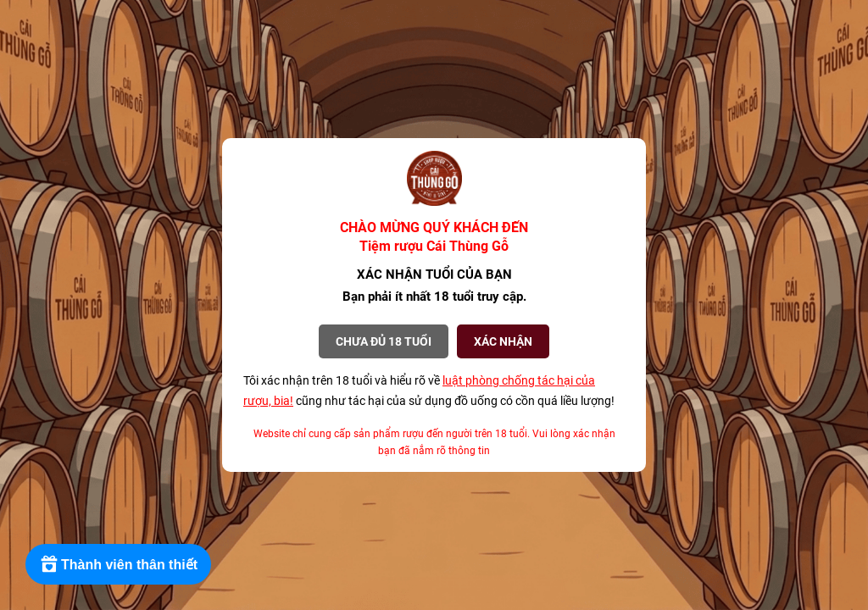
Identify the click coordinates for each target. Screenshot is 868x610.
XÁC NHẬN (503, 341)
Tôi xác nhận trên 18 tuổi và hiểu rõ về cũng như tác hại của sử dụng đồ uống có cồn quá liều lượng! (429, 391)
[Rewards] (118, 564)
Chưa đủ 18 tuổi (384, 341)
